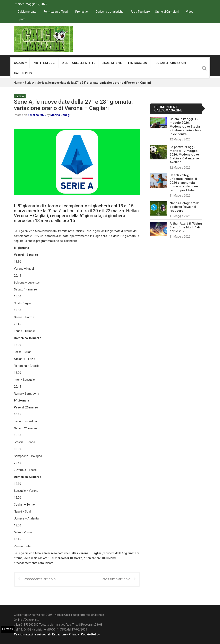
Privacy (74, 634)
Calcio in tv (23, 73)
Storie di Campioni (167, 12)
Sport (21, 19)
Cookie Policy (90, 634)
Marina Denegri (61, 115)
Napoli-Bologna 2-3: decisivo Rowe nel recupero (184, 207)
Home (18, 83)
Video (190, 12)
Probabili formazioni (170, 63)
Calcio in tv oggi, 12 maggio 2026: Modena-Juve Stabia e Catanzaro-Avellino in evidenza (185, 127)
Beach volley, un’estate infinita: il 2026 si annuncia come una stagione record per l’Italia (184, 183)
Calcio (19, 63)
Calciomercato (27, 12)
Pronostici (82, 12)
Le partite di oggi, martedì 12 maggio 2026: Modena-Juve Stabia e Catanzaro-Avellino (184, 155)
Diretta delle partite (78, 63)
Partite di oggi (44, 63)
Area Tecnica (139, 12)
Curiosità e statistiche (109, 12)
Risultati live (112, 63)
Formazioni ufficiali (56, 12)
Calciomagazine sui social (32, 634)
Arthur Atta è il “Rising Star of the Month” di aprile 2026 (186, 227)
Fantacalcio (138, 63)
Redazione (59, 634)
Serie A (29, 83)
